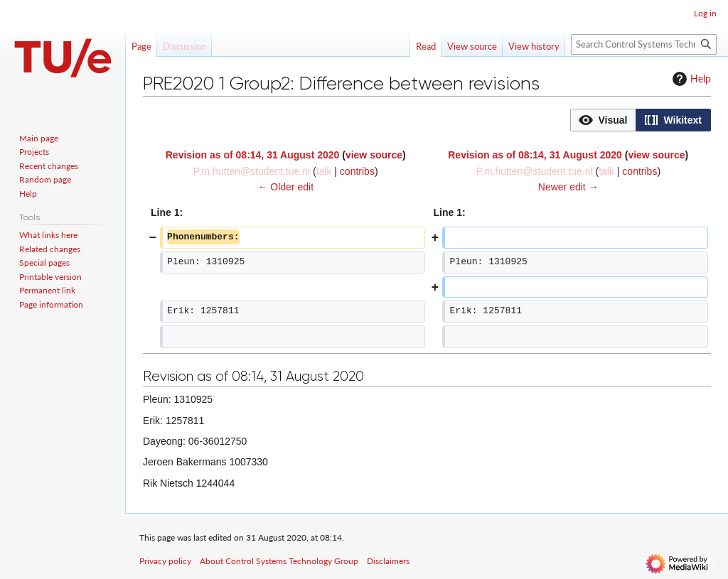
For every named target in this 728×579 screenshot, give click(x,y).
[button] (603, 120)
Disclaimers (388, 561)
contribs (357, 171)
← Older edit (285, 187)
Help (690, 79)
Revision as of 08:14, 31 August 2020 (253, 155)
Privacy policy (165, 561)
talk (324, 171)
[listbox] (641, 120)
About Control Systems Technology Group (279, 561)
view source (374, 155)
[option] (603, 120)
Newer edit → (568, 187)
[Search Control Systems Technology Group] (644, 44)
